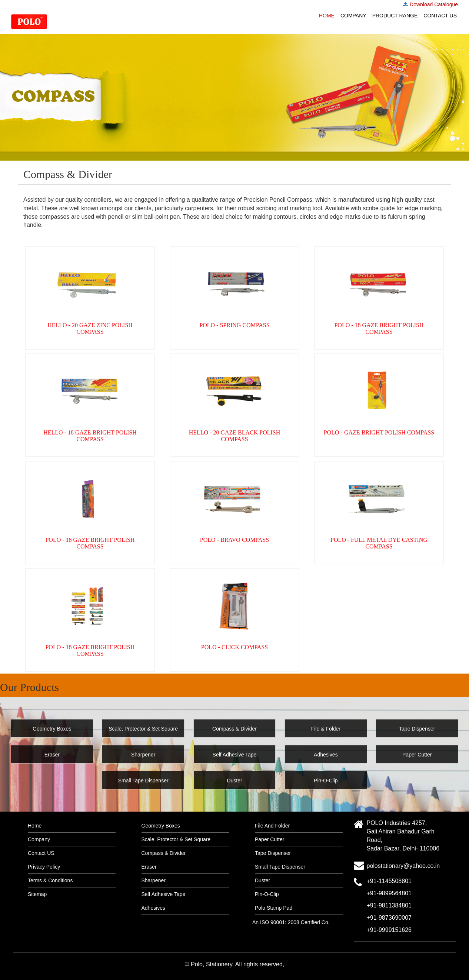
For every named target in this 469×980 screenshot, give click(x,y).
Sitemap (37, 894)
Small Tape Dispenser (280, 867)
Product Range (395, 16)
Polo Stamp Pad (274, 908)
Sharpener (154, 880)
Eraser (149, 867)
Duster (262, 880)
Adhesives (154, 908)
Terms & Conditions (50, 880)
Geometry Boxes (161, 826)
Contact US (440, 16)
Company (353, 16)
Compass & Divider (164, 853)
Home (327, 16)
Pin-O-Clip (267, 894)
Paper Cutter (270, 839)
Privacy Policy (44, 867)
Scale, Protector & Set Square (176, 839)
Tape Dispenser (273, 853)
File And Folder (272, 826)
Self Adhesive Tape (164, 894)
